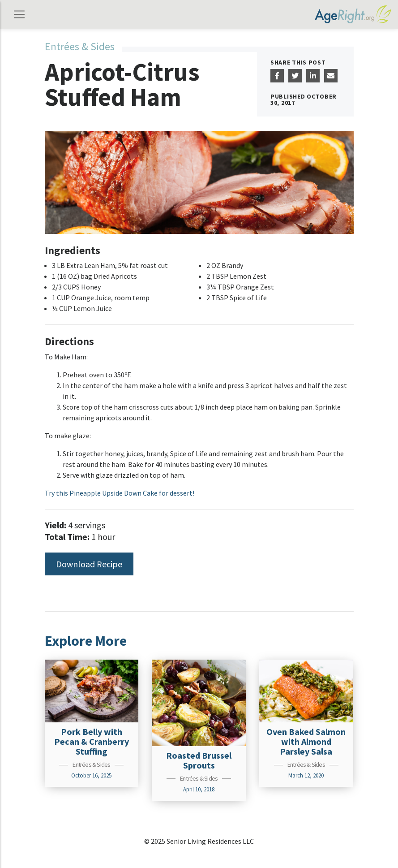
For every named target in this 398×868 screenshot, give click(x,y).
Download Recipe (89, 564)
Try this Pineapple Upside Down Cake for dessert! (120, 493)
